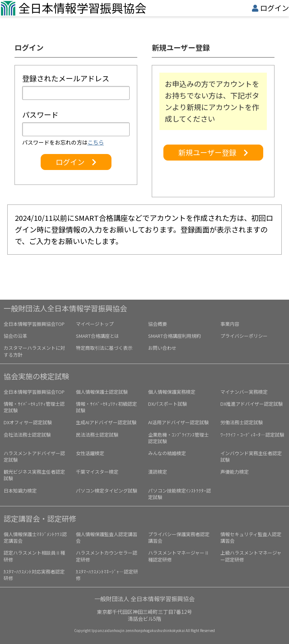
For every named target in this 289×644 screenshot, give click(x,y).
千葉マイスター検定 (97, 472)
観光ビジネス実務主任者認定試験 (34, 475)
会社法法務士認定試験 (27, 435)
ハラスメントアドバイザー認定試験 (34, 456)
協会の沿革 (15, 336)
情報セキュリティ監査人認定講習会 (251, 537)
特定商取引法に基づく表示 (104, 348)
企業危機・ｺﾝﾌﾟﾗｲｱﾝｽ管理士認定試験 (178, 438)
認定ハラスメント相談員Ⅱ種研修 (34, 556)
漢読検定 (158, 472)
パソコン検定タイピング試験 (107, 491)
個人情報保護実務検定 (172, 392)
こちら (96, 142)
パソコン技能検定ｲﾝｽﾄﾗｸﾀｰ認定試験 (180, 494)
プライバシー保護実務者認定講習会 (179, 537)
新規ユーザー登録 (213, 152)
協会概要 (158, 324)
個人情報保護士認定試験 (102, 392)
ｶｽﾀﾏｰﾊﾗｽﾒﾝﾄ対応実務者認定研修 (34, 575)
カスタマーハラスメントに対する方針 (34, 351)
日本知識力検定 (20, 491)
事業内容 (230, 324)
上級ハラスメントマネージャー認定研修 (251, 556)
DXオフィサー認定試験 (28, 422)
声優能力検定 (235, 472)
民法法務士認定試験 (97, 435)
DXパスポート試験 (168, 404)
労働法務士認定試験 (242, 422)
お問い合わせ (162, 348)
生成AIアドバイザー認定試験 (106, 422)
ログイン (274, 8)
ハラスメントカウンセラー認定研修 (107, 556)
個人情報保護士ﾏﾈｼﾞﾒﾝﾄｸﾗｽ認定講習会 (35, 537)
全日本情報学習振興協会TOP (34, 324)
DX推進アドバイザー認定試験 (252, 404)
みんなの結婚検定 (167, 453)
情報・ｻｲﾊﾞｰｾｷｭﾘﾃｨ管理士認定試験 (34, 407)
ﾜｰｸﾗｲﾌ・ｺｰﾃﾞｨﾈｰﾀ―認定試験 (252, 435)
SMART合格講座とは (97, 336)
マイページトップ (95, 324)
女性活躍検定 (90, 453)
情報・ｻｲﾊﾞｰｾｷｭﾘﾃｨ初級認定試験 (106, 407)
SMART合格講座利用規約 (174, 336)
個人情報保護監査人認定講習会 (107, 537)
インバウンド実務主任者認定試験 (251, 456)
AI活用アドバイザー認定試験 (178, 422)
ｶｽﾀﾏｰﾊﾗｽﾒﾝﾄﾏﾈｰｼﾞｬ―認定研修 (107, 575)
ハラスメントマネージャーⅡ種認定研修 (179, 556)
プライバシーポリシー (244, 336)
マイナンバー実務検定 (244, 392)
